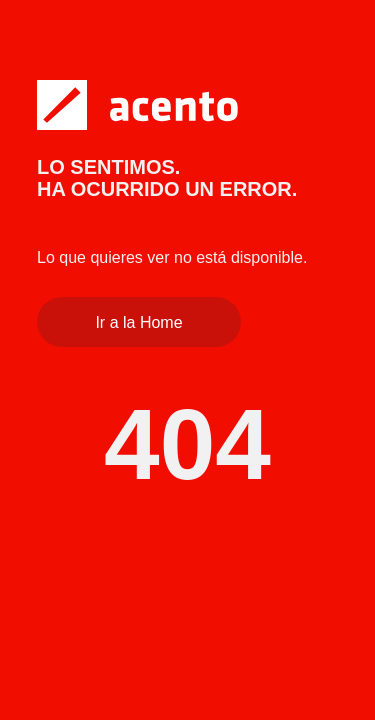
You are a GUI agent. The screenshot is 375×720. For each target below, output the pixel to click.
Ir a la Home (138, 322)
